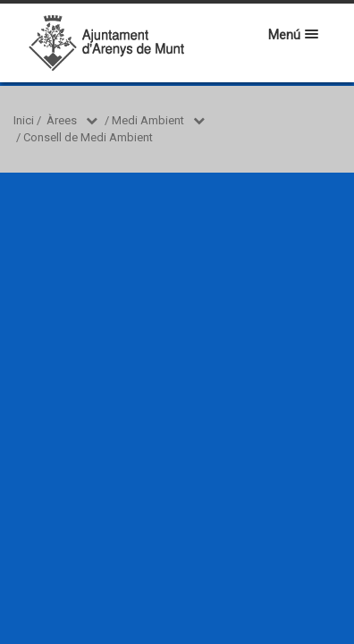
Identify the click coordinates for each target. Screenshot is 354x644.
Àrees (62, 120)
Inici (24, 120)
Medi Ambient (148, 120)
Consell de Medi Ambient (88, 137)
